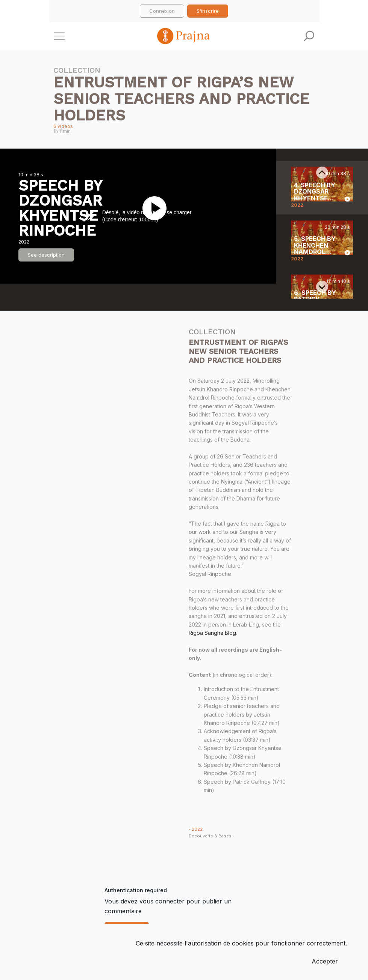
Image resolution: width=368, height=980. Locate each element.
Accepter (325, 961)
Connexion (162, 11)
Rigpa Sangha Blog (212, 633)
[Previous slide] (322, 173)
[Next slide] (322, 287)
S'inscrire (208, 11)
